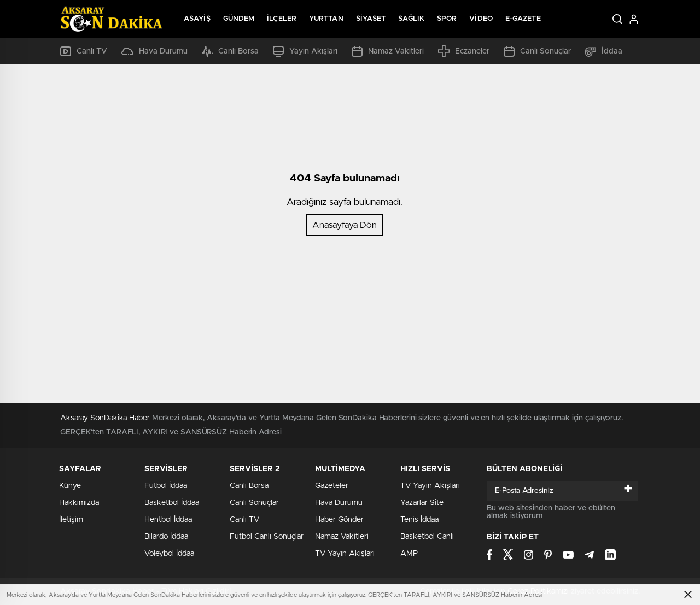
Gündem (239, 19)
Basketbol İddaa (172, 503)
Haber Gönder (339, 520)
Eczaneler (464, 51)
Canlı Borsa (230, 51)
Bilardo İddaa (166, 537)
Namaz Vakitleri (388, 51)
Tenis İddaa (419, 520)
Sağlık (411, 19)
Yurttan (326, 19)
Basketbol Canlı (427, 537)
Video (481, 19)
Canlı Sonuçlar (537, 51)
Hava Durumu (154, 51)
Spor (447, 19)
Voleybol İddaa (169, 554)
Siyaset (371, 19)
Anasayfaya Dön (345, 225)
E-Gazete (523, 19)
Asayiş (197, 19)
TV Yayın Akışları (345, 554)
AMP (409, 554)
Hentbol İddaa (168, 520)
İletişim (71, 520)
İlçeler (282, 19)
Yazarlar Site (422, 503)
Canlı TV (84, 51)
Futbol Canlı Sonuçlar (267, 537)
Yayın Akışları (305, 51)
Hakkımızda (79, 503)
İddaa (604, 51)
